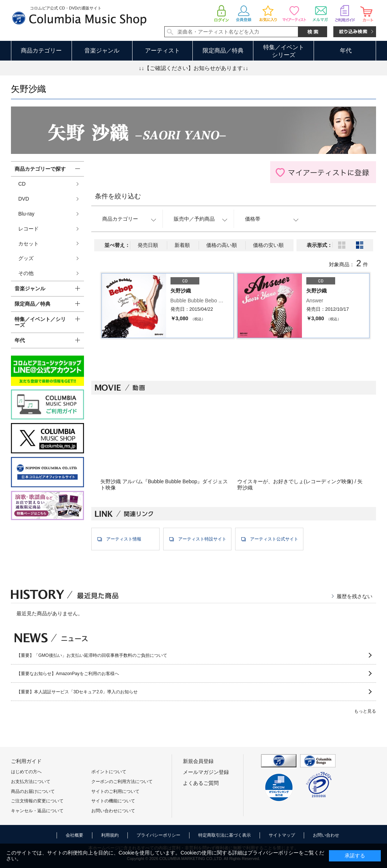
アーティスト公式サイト (274, 539)
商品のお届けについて (33, 791)
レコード (28, 229)
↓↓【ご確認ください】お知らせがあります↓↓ (193, 68)
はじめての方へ (26, 772)
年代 (346, 51)
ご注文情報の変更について (37, 801)
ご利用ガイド (26, 761)
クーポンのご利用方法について (122, 782)
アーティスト (162, 51)
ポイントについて (109, 772)
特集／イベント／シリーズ (40, 322)
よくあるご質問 (201, 783)
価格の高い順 (222, 245)
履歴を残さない (355, 596)
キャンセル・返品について (37, 811)
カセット (28, 244)
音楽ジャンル (102, 51)
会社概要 (74, 835)
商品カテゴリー (41, 51)
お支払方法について (31, 782)
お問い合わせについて (113, 811)
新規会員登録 (198, 761)
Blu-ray (26, 214)
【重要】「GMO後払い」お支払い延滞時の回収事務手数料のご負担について (92, 655)
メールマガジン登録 (206, 772)
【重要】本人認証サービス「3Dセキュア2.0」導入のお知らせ (77, 692)
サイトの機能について (113, 801)
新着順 (182, 245)
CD (22, 184)
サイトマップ (282, 835)
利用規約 (110, 835)
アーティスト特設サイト (202, 539)
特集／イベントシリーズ (284, 51)
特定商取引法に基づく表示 (225, 835)
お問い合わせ (326, 835)
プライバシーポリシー (158, 835)
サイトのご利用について (115, 791)
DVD (24, 199)
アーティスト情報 (124, 539)
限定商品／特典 (223, 51)
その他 (26, 273)
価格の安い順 (268, 245)
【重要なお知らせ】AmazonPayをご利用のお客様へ (68, 674)
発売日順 (148, 245)
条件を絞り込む (118, 196)
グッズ (26, 258)
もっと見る (365, 711)
